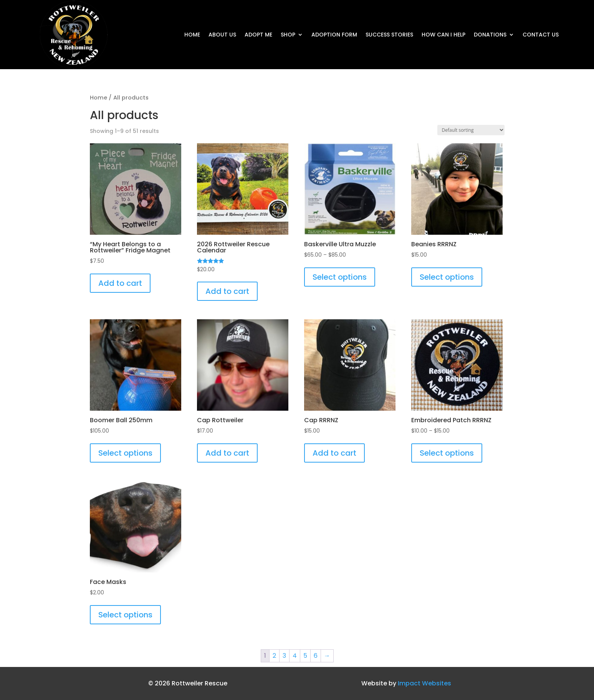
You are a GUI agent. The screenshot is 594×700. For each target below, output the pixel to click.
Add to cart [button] (120, 283)
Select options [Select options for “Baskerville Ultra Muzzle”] (340, 277)
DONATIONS (490, 35)
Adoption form (334, 35)
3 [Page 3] (284, 656)
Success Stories (389, 35)
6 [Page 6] (316, 656)
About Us (222, 35)
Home (192, 35)
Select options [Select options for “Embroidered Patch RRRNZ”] (447, 453)
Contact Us (541, 35)
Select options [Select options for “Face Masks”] (125, 615)
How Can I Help (443, 35)
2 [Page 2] (274, 656)
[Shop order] (471, 130)
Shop (288, 35)
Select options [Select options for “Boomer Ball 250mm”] (125, 453)
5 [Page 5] (305, 656)
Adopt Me (258, 35)
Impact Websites (424, 683)
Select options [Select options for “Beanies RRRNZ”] (447, 277)
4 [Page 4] (295, 656)
